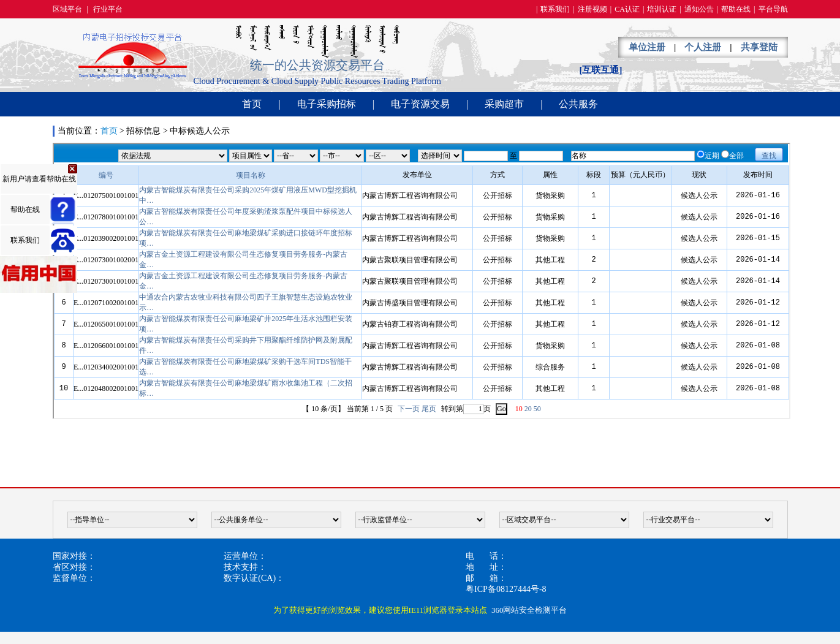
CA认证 (627, 9)
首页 (252, 104)
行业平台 (108, 9)
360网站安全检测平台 (529, 610)
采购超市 (504, 104)
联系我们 (555, 9)
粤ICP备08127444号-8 (506, 589)
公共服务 (578, 104)
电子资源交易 (420, 104)
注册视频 (592, 9)
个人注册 (703, 47)
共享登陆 (759, 47)
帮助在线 (736, 9)
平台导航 (773, 9)
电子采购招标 (327, 104)
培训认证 (662, 9)
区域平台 (67, 9)
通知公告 (699, 9)
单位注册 (647, 47)
